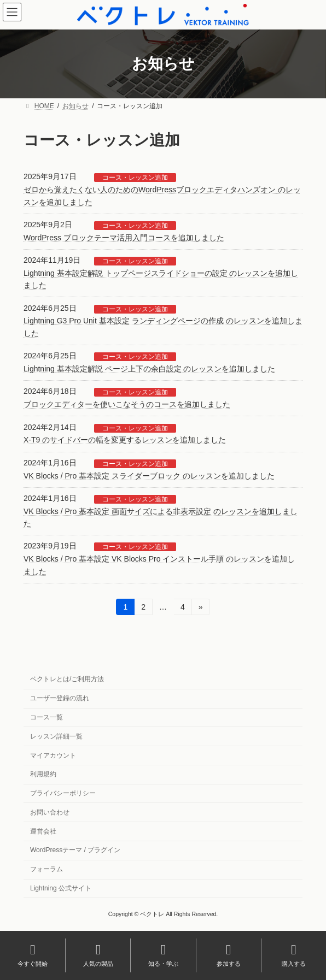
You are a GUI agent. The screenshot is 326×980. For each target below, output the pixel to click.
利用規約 (43, 774)
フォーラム (46, 869)
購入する (294, 955)
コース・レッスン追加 (135, 178)
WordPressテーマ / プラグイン (75, 850)
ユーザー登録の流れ (60, 698)
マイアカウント (53, 755)
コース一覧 (46, 717)
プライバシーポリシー (63, 793)
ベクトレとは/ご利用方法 (67, 679)
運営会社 (43, 831)
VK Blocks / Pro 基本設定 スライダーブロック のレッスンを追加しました (149, 476)
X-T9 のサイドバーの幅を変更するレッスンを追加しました (125, 440)
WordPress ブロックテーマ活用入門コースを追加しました (124, 238)
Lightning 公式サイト (61, 888)
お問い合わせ (50, 812)
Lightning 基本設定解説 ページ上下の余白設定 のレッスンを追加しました (150, 369)
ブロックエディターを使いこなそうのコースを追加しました (127, 404)
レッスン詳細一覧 (56, 736)
